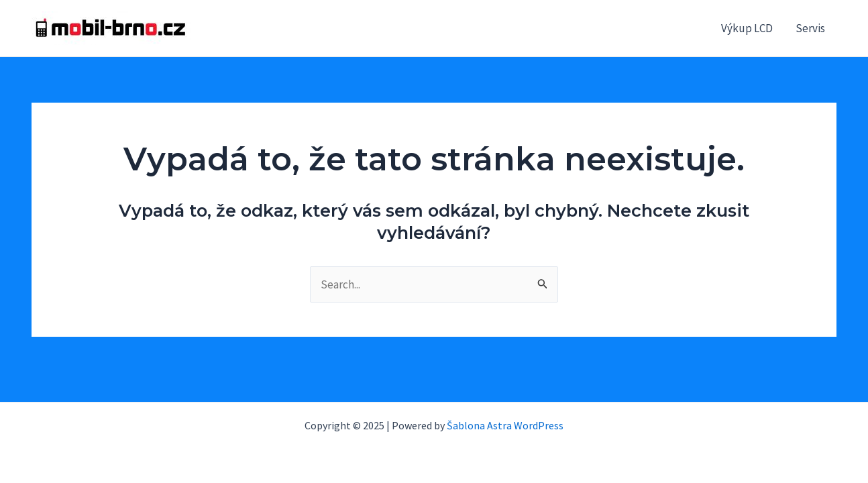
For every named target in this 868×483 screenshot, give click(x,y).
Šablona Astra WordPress (505, 425)
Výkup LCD (747, 28)
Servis (810, 28)
